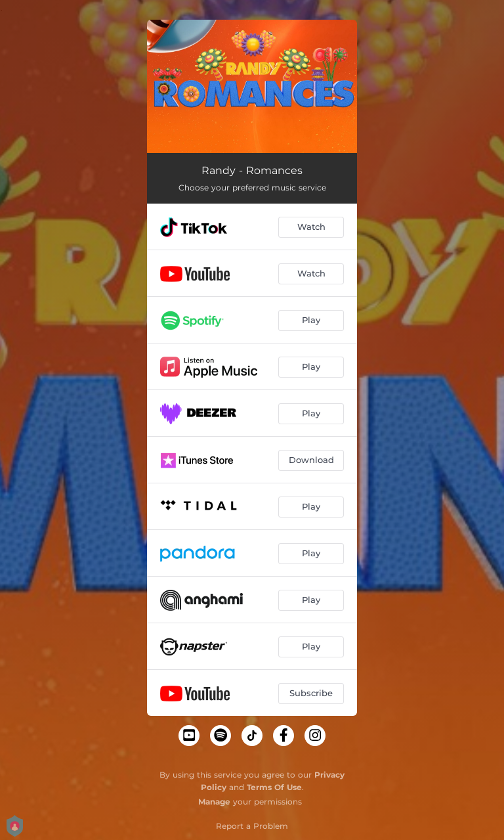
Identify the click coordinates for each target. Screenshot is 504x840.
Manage (214, 802)
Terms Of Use (274, 787)
